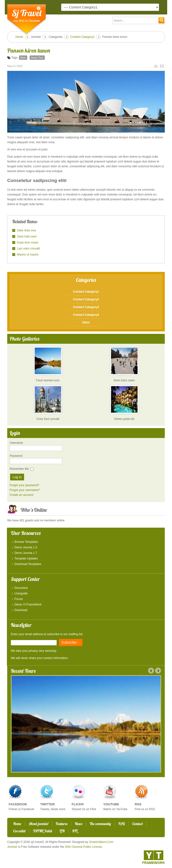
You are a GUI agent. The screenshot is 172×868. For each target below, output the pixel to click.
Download (21, 610)
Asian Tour (37, 58)
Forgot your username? (25, 490)
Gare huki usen (27, 236)
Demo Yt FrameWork (28, 605)
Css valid (19, 831)
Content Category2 (86, 299)
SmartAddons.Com (101, 842)
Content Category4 (86, 315)
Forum (19, 599)
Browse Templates (26, 542)
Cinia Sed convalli (48, 419)
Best (23, 58)
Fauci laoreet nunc (48, 380)
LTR (62, 831)
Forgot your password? (24, 485)
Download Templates (28, 564)
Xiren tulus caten (124, 380)
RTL (75, 831)
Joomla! (12, 847)
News (79, 824)
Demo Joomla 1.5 (26, 547)
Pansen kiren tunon (29, 50)
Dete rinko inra (26, 230)
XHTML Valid (42, 831)
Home (19, 37)
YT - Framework (154, 857)
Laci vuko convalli (28, 249)
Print (156, 66)
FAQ (122, 824)
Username (16, 443)
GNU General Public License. (84, 847)
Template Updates (26, 558)
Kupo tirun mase (28, 242)
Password (16, 456)
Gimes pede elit (124, 419)
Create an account (21, 495)
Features (62, 824)
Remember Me (19, 469)
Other (86, 323)
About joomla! (38, 824)
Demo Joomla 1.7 (26, 553)
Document (21, 588)
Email (162, 66)
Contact (137, 824)
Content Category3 (86, 307)
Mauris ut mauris (28, 255)
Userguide (21, 593)
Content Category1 (83, 37)
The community (100, 824)
